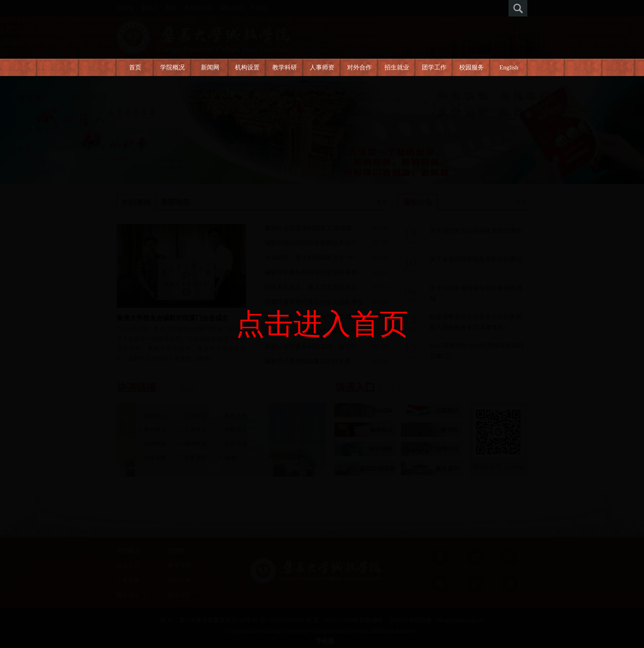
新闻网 (210, 67)
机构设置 (247, 67)
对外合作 (359, 67)
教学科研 (285, 67)
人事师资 (322, 67)
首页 (135, 67)
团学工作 (434, 67)
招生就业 (397, 67)
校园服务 (471, 67)
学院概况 (172, 67)
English (509, 67)
